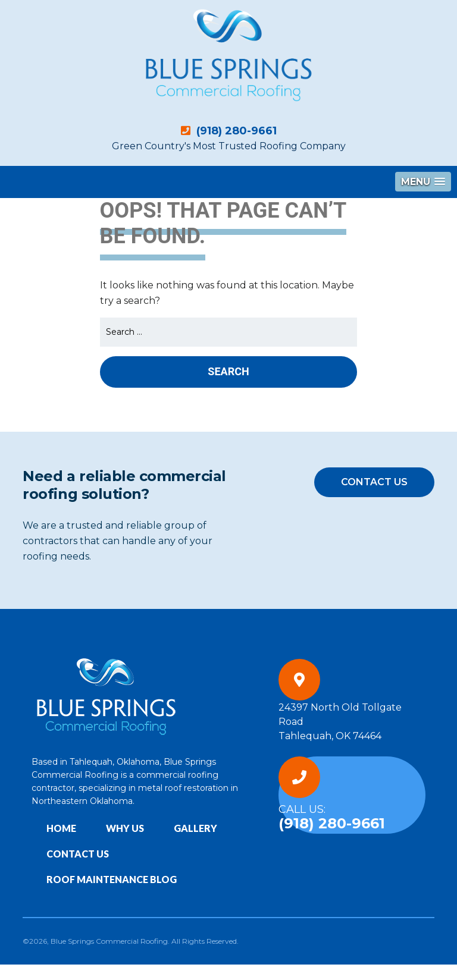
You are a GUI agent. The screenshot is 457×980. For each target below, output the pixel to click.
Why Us (125, 828)
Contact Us (374, 482)
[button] (423, 182)
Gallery (195, 828)
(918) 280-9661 (229, 131)
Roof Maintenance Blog (112, 879)
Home (61, 828)
